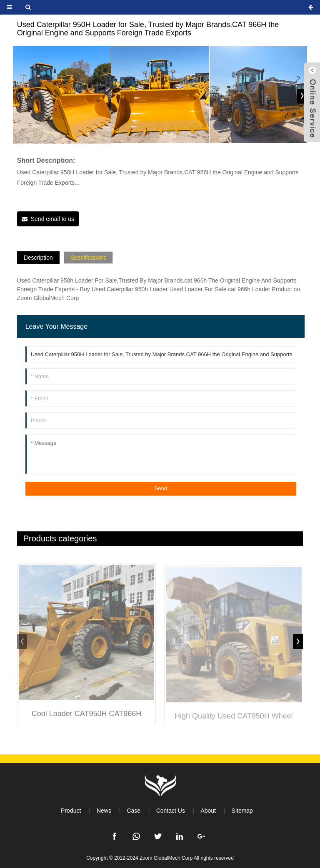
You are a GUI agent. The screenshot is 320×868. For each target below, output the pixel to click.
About (208, 811)
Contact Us (171, 811)
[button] (302, 96)
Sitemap (242, 811)
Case (134, 811)
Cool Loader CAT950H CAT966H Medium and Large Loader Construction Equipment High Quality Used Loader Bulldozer (86, 722)
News (104, 811)
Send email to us (52, 219)
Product (71, 811)
